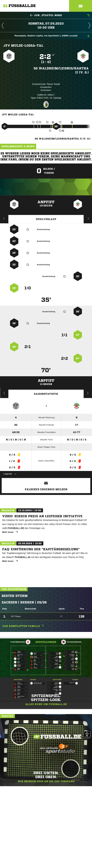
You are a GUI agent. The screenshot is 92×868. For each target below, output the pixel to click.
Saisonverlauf (88, 393)
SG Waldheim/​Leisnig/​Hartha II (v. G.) (61, 70)
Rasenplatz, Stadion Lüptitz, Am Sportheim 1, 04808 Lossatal (52, 36)
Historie (4, 393)
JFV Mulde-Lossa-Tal (23, 45)
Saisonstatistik (46, 394)
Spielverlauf (46, 219)
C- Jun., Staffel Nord (60, 16)
